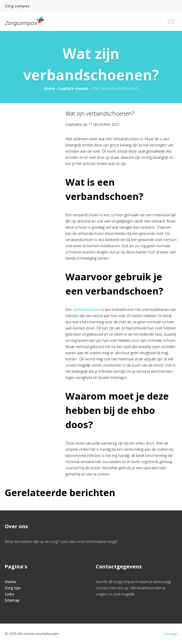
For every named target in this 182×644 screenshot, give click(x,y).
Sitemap (12, 600)
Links (9, 594)
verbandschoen (86, 310)
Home (50, 88)
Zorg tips (13, 588)
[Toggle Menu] (171, 21)
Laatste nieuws (74, 88)
